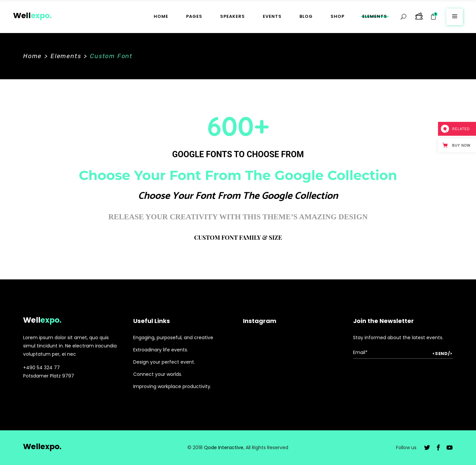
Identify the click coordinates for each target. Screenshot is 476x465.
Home (32, 56)
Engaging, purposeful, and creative (173, 338)
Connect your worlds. (158, 374)
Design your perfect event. (164, 362)
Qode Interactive (224, 447)
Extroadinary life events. (161, 350)
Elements (66, 56)
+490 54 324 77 (41, 368)
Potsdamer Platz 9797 (49, 376)
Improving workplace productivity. (172, 386)
